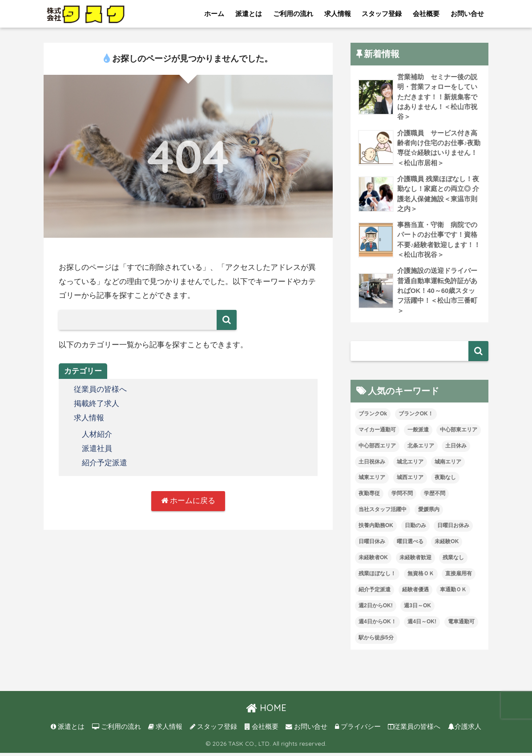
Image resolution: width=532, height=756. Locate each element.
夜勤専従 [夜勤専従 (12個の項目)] (369, 497)
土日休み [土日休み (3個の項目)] (456, 449)
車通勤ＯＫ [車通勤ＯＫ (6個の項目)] (453, 593)
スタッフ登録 (382, 14)
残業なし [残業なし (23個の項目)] (453, 561)
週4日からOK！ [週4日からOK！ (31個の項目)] (377, 625)
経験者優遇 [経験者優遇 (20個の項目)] (415, 593)
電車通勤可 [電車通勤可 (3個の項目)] (461, 625)
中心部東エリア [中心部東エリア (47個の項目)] (459, 433)
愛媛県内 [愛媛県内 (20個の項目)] (429, 513)
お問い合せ (467, 14)
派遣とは (249, 14)
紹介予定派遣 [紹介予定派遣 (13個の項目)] (375, 593)
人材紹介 (97, 434)
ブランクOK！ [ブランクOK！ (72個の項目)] (416, 417)
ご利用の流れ (293, 14)
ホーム (214, 14)
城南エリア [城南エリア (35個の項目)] (448, 465)
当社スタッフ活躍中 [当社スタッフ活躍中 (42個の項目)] (383, 513)
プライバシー (358, 730)
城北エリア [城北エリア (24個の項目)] (410, 465)
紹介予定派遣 (105, 461)
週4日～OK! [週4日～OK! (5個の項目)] (422, 625)
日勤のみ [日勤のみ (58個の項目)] (415, 529)
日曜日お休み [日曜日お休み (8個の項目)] (453, 529)
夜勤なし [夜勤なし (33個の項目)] (445, 481)
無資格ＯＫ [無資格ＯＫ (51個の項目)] (421, 577)
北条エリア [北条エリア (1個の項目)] (421, 449)
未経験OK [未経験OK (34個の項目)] (447, 545)
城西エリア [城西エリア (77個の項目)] (410, 481)
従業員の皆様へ (100, 389)
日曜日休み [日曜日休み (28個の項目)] (372, 545)
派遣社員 (97, 448)
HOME (266, 711)
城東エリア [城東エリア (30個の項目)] (372, 481)
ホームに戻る (188, 500)
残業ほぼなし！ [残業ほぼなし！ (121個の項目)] (377, 577)
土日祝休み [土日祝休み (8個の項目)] (372, 465)
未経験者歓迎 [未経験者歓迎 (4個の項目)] (415, 561)
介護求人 (465, 730)
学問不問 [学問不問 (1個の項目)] (402, 497)
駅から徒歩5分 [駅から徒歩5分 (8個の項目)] (376, 641)
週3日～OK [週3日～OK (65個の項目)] (417, 609)
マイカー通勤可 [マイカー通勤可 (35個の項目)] (377, 433)
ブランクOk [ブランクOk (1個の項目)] (373, 417)
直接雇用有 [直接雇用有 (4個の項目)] (459, 577)
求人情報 (338, 14)
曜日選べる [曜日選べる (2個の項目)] (410, 545)
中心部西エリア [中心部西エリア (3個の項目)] (377, 449)
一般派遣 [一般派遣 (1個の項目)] (418, 433)
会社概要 (426, 14)
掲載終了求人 (97, 404)
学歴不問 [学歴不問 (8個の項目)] (435, 497)
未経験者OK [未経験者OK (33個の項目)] (373, 561)
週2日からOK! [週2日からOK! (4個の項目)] (376, 609)
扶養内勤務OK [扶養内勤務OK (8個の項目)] (376, 529)
